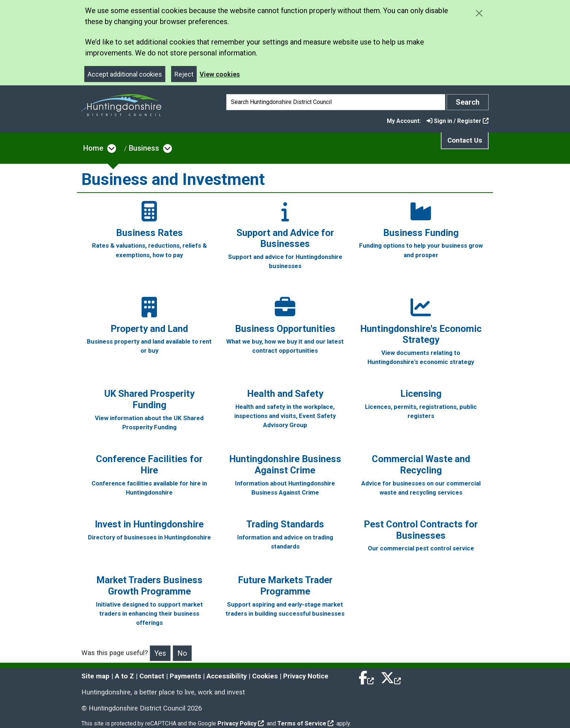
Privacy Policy (241, 723)
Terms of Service (305, 723)
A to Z (124, 676)
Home (93, 148)
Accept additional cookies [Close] (125, 74)
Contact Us (465, 140)
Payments (185, 676)
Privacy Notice (306, 676)
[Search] (336, 102)
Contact (152, 676)
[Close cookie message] (479, 13)
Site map (95, 676)
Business (144, 148)
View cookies (220, 74)
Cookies (265, 676)
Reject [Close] (184, 74)
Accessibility (227, 676)
